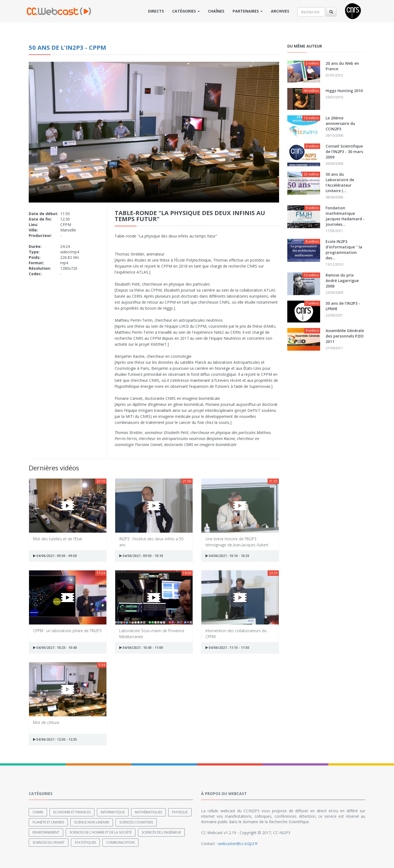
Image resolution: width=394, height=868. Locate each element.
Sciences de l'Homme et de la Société (101, 832)
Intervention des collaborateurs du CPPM (236, 633)
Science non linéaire (92, 822)
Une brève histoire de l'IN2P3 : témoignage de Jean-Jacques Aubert (237, 542)
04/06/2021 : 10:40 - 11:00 (141, 648)
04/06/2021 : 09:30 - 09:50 (55, 556)
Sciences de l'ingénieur (161, 832)
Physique (180, 812)
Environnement (46, 832)
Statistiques (85, 842)
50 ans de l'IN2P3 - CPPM (67, 47)
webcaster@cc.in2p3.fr (238, 843)
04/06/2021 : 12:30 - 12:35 (55, 739)
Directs (156, 11)
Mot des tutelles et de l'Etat (58, 539)
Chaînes (216, 11)
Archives (280, 11)
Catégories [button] (186, 11)
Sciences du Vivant (49, 842)
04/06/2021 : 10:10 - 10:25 (227, 556)
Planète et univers (48, 822)
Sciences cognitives (136, 822)
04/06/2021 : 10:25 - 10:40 (55, 648)
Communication (120, 842)
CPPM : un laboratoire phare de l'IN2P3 (67, 631)
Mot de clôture (46, 722)
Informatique (113, 812)
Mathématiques (148, 812)
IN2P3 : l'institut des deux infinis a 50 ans (151, 542)
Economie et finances (72, 812)
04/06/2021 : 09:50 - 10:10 (141, 556)
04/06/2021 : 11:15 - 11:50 (227, 648)
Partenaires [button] (248, 11)
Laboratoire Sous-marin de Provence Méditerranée (152, 633)
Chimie (38, 812)
